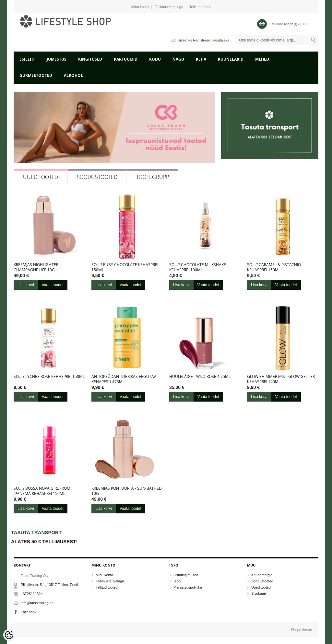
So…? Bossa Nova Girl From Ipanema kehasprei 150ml (42, 491)
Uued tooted (41, 177)
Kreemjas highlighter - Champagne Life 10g (37, 267)
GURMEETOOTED (36, 75)
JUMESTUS (57, 59)
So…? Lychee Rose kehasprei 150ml (49, 377)
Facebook (29, 612)
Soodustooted (97, 177)
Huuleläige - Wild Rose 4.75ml (200, 377)
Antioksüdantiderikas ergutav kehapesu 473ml (124, 379)
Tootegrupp (153, 177)
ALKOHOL (73, 75)
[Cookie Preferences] (9, 635)
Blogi (177, 581)
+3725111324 (32, 594)
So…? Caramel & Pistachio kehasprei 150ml (274, 267)
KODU (155, 59)
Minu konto (140, 7)
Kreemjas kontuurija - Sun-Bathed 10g (127, 491)
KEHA (201, 59)
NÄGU (178, 59)
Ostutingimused (186, 575)
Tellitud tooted (200, 7)
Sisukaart (259, 593)
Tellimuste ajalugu (169, 7)
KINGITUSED (90, 59)
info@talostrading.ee (37, 603)
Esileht (27, 59)
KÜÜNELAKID (231, 59)
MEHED (262, 59)
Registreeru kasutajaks (211, 40)
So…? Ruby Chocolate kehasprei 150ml (125, 267)
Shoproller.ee (301, 630)
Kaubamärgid (262, 575)
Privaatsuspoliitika (188, 587)
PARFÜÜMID (126, 59)
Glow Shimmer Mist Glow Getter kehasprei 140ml (281, 379)
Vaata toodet (53, 285)
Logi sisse (178, 40)
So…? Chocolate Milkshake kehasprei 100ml (198, 267)
